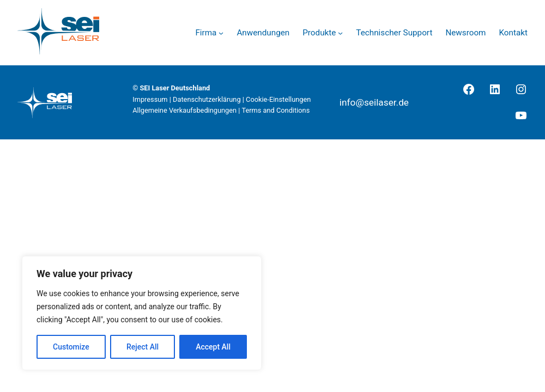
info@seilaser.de (374, 102)
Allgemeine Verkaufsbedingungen (184, 110)
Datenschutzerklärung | (209, 99)
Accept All (213, 347)
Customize (71, 347)
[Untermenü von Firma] (221, 33)
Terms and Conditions (275, 110)
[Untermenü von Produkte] (340, 33)
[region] (142, 313)
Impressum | (153, 99)
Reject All (143, 347)
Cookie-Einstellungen (278, 99)
